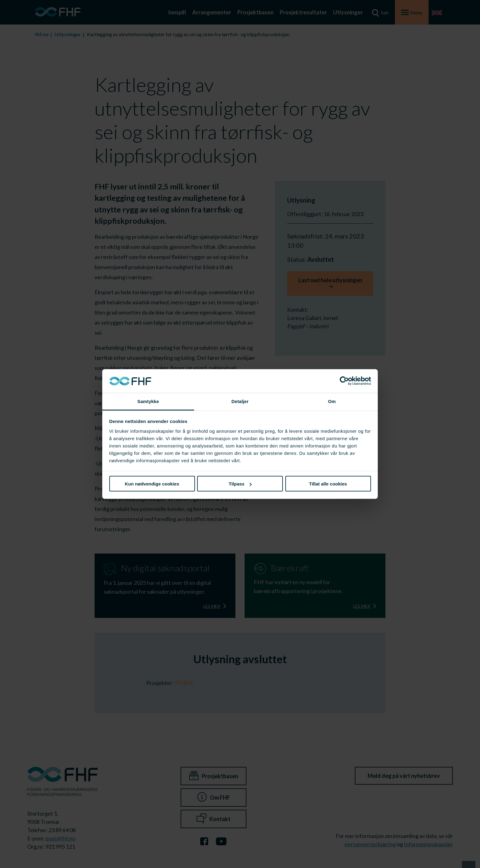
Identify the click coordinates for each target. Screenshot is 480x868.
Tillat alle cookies (328, 484)
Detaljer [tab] (240, 401)
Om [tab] (332, 401)
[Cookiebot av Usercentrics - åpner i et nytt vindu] (344, 381)
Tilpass (240, 484)
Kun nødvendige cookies (152, 484)
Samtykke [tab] (148, 401)
